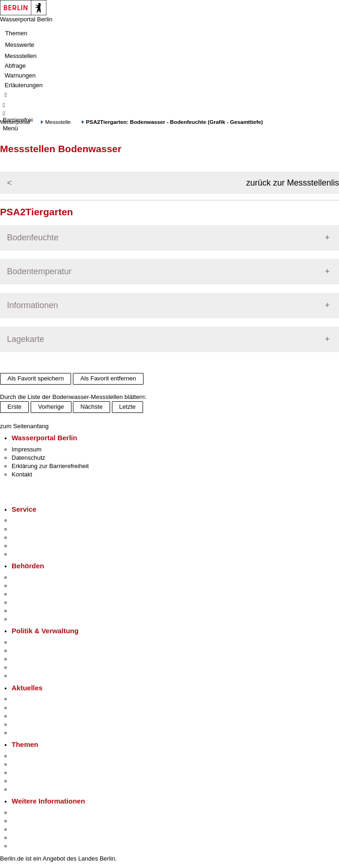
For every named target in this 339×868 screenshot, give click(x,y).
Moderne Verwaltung (39, 773)
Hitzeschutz (27, 733)
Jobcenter (25, 611)
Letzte (127, 407)
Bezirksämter (29, 594)
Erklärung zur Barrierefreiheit (50, 466)
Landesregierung (34, 642)
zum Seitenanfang (24, 426)
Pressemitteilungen (37, 699)
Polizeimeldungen (36, 708)
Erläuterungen (24, 85)
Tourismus (25, 821)
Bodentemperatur (39, 271)
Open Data (26, 667)
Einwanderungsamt (37, 619)
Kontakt (22, 474)
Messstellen (21, 56)
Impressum (26, 449)
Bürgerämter (28, 602)
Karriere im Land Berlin (42, 651)
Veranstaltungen (33, 716)
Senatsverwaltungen (39, 586)
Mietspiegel (27, 781)
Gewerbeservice (33, 554)
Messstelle (58, 122)
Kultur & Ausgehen (37, 813)
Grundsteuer (28, 789)
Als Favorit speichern (36, 378)
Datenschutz (28, 458)
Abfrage (15, 66)
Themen (16, 33)
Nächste (91, 407)
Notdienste (26, 546)
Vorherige (51, 407)
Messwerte (20, 45)
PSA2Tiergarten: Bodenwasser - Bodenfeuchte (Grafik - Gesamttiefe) (174, 122)
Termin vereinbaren (37, 529)
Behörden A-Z (30, 577)
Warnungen (20, 75)
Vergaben (25, 676)
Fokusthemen (30, 756)
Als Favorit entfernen (108, 378)
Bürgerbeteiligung (35, 659)
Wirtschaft (25, 829)
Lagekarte (26, 339)
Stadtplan (24, 846)
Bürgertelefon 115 (36, 537)
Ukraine (22, 724)
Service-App (28, 520)
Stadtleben (26, 838)
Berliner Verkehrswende (44, 764)
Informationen (33, 305)
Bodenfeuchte (33, 238)
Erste (14, 407)
